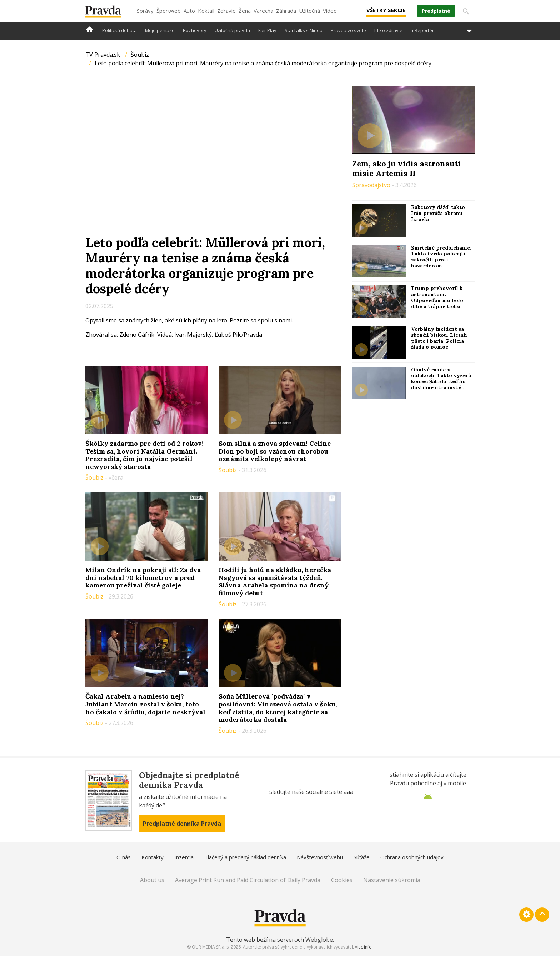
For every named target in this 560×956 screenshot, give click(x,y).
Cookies (342, 880)
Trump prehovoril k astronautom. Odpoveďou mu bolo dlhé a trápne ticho (437, 297)
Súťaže (362, 857)
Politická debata (119, 30)
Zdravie (226, 11)
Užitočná (309, 11)
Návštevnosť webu (320, 857)
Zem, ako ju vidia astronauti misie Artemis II (406, 168)
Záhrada (286, 11)
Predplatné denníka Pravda (182, 824)
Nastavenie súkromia (392, 880)
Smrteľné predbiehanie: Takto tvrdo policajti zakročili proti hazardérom (441, 257)
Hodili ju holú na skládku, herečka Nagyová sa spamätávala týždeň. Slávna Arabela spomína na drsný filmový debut (275, 581)
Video (330, 11)
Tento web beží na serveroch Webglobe (279, 940)
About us (152, 880)
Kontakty (152, 857)
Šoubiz (140, 55)
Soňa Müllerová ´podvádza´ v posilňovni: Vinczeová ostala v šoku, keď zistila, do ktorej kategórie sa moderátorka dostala (278, 708)
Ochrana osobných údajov (412, 857)
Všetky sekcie (386, 10)
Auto (189, 11)
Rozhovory (195, 30)
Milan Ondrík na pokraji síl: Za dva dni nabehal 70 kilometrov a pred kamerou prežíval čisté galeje (143, 577)
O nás (124, 857)
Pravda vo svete (348, 30)
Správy (145, 11)
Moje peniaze (160, 30)
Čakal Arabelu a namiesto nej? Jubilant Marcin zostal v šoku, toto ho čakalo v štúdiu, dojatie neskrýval (145, 704)
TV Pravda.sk (103, 55)
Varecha (263, 11)
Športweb (169, 11)
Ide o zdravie (388, 30)
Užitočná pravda (232, 30)
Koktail (206, 11)
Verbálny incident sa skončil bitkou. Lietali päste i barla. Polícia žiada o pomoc (439, 338)
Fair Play (267, 30)
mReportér (422, 30)
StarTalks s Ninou (304, 30)
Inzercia (184, 857)
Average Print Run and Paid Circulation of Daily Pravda (248, 880)
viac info (363, 947)
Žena (245, 11)
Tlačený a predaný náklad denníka (245, 857)
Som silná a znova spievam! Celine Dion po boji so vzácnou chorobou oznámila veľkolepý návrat (275, 451)
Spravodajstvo (372, 185)
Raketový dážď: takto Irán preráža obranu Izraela (438, 213)
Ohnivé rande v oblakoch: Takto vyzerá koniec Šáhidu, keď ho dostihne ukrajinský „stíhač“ (441, 382)
